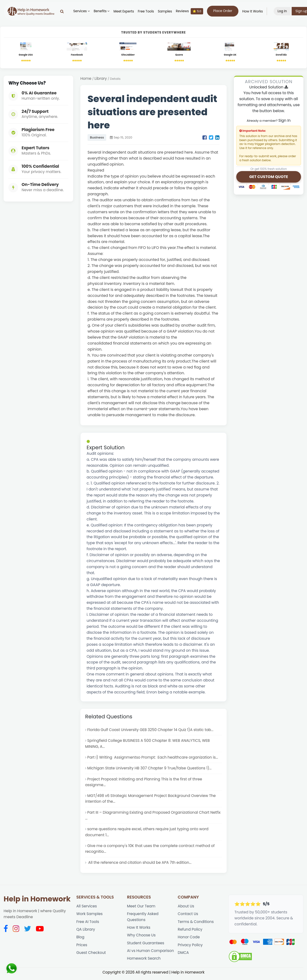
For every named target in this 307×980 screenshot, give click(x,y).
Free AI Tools (88, 925)
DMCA (183, 956)
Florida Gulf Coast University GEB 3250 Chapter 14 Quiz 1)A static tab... (151, 730)
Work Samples (90, 917)
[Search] (63, 11)
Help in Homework (37, 902)
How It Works (254, 11)
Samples (166, 11)
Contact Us (188, 917)
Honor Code (189, 940)
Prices (82, 948)
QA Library (86, 932)
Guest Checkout (91, 956)
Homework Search (144, 962)
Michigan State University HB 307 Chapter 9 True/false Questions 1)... (150, 769)
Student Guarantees (146, 946)
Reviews (190, 11)
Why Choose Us (142, 938)
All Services (87, 909)
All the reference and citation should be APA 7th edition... (140, 865)
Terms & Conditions (196, 925)
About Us (186, 909)
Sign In (284, 121)
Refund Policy (190, 932)
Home (86, 79)
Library (101, 79)
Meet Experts (125, 11)
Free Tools (147, 11)
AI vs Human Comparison (151, 954)
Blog (80, 940)
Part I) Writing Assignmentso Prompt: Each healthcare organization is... (153, 758)
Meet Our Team (141, 909)
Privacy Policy (190, 948)
